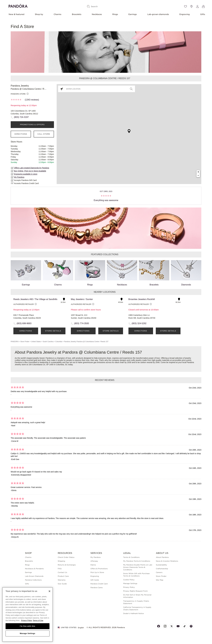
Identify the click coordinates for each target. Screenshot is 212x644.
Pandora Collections (33, 580)
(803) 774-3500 (81, 323)
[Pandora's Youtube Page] (178, 626)
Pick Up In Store (97, 572)
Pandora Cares (97, 587)
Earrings (133, 14)
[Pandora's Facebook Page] (159, 626)
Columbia (59, 342)
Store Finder (25, 342)
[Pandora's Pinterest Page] (191, 626)
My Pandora (19, 177)
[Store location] (191, 6)
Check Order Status (66, 557)
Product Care (63, 576)
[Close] (49, 591)
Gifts (203, 14)
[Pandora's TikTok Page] (185, 626)
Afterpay (94, 561)
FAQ (60, 569)
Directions (21, 134)
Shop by (39, 14)
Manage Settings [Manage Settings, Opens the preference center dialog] (27, 633)
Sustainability (161, 565)
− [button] (198, 176)
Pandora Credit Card (99, 584)
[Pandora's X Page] (172, 626)
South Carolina (48, 342)
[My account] (197, 6)
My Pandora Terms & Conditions (137, 561)
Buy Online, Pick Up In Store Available (30, 171)
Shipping (61, 561)
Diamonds (186, 273)
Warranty (62, 580)
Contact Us (62, 572)
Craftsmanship (162, 569)
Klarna (93, 565)
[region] (28, 615)
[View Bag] (203, 6)
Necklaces (97, 14)
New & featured (16, 14)
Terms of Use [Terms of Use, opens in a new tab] (38, 620)
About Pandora (162, 557)
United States (36, 342)
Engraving (185, 14)
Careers (159, 572)
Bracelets (77, 14)
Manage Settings (130, 583)
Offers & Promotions (99, 569)
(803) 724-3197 (21, 117)
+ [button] (198, 172)
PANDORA (15, 342)
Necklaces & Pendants (34, 569)
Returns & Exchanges (67, 565)
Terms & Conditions (131, 557)
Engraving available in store (26, 174)
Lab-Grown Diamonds (34, 576)
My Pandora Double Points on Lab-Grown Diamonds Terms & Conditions (138, 567)
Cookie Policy (129, 580)
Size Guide (62, 584)
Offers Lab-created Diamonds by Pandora (32, 168)
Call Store (44, 134)
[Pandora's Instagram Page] (165, 626)
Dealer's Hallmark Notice (134, 613)
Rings (115, 14)
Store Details (53, 331)
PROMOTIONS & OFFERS (32, 125)
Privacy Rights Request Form (135, 591)
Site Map (160, 580)
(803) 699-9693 (24, 323)
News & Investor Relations (167, 561)
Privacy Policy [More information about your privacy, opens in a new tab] (27, 620)
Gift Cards (95, 580)
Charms (57, 14)
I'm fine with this (28, 626)
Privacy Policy (129, 587)
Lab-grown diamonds (158, 14)
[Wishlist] (186, 6)
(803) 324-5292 (139, 323)
